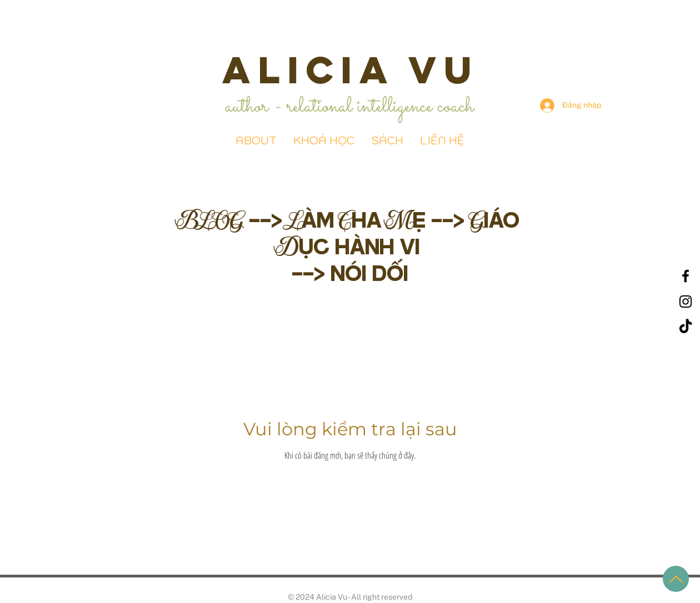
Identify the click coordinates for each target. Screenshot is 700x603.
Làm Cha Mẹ (359, 219)
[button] (387, 141)
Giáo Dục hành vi (399, 232)
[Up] (676, 579)
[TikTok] (686, 327)
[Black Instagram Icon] (686, 301)
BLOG (212, 219)
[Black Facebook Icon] (686, 276)
